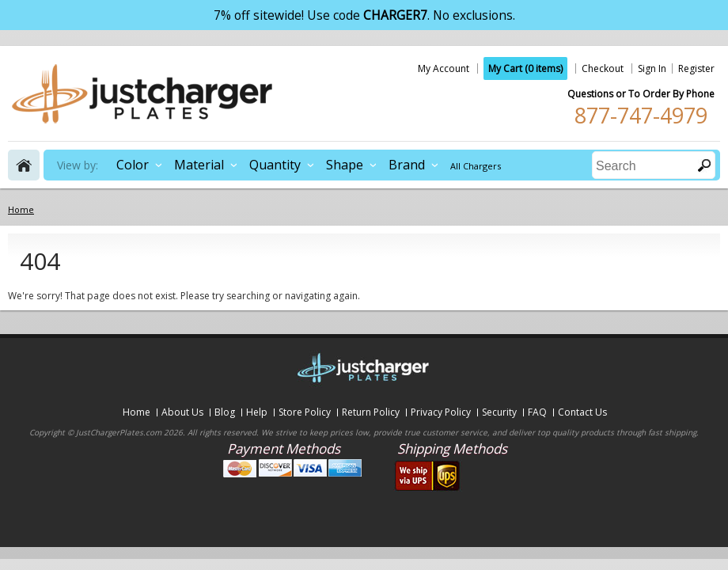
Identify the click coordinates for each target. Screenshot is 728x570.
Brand (407, 165)
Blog (225, 412)
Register (696, 68)
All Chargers (476, 166)
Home (136, 412)
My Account (444, 68)
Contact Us (582, 412)
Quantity (275, 165)
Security (499, 412)
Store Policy (305, 412)
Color (133, 165)
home (24, 165)
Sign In (652, 68)
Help (257, 412)
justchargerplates (142, 93)
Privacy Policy (441, 412)
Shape (345, 165)
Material (199, 165)
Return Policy (371, 412)
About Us (182, 412)
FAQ (537, 412)
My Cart (525, 68)
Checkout (603, 68)
